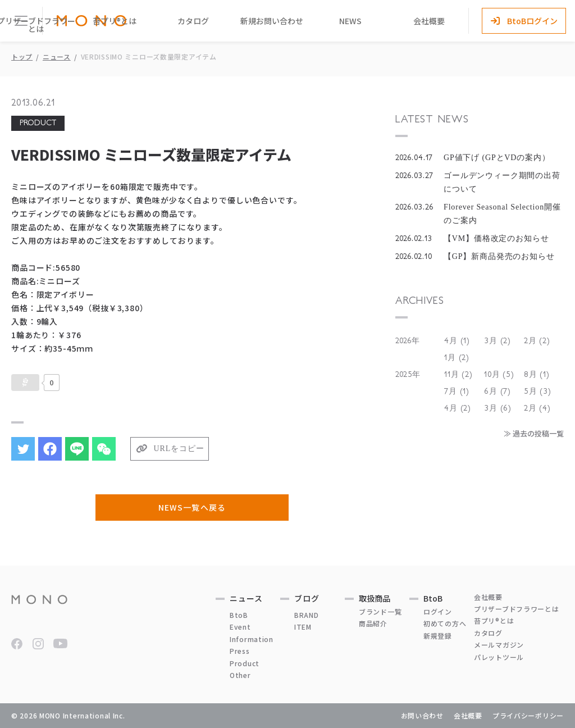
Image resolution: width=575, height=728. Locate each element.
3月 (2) (498, 341)
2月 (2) (537, 341)
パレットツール (499, 657)
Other (240, 675)
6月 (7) (498, 392)
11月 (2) (458, 375)
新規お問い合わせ (272, 21)
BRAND (307, 615)
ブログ (307, 598)
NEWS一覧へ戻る (192, 507)
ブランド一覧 (380, 611)
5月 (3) (538, 392)
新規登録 (438, 636)
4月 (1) (457, 341)
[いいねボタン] (25, 383)
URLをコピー (179, 449)
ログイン (438, 611)
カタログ (193, 21)
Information (252, 639)
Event (240, 627)
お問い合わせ (422, 715)
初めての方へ (445, 623)
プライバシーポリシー (528, 715)
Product (245, 663)
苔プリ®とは (115, 21)
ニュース (57, 56)
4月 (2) (458, 408)
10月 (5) (499, 375)
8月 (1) (537, 375)
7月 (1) (457, 392)
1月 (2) (457, 358)
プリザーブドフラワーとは (517, 609)
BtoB (239, 615)
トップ (22, 56)
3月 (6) (498, 408)
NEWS (350, 21)
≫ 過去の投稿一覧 (534, 433)
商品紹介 (373, 623)
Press (240, 651)
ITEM (303, 627)
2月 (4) (537, 408)
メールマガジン (499, 645)
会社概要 (429, 21)
